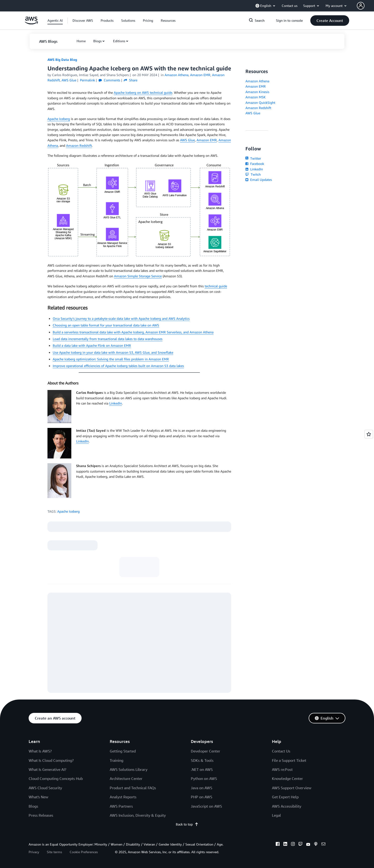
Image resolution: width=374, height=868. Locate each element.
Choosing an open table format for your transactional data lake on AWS (106, 325)
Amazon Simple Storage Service (138, 276)
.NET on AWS (202, 769)
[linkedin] (285, 845)
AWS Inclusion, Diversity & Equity (138, 815)
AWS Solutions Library (129, 769)
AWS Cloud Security (45, 788)
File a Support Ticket (289, 760)
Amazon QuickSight (260, 103)
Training (117, 760)
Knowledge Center (287, 779)
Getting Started (123, 751)
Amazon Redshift (79, 145)
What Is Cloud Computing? (51, 760)
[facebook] (278, 845)
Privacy (34, 852)
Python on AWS (204, 779)
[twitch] (301, 845)
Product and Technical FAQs (133, 788)
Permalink (87, 80)
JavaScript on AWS (206, 806)
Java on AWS (202, 788)
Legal (276, 815)
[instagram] (293, 845)
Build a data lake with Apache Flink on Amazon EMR (92, 345)
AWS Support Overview (292, 788)
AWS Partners (121, 806)
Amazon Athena (257, 81)
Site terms (54, 852)
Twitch (253, 174)
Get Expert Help (285, 797)
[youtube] (308, 845)
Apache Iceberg (59, 119)
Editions (119, 41)
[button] (365, 6)
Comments (109, 80)
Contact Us (281, 751)
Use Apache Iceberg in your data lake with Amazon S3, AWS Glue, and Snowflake (113, 352)
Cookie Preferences (84, 852)
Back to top (187, 824)
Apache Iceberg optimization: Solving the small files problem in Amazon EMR (111, 359)
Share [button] (131, 80)
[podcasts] (316, 845)
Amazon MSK (256, 97)
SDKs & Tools (202, 760)
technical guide (216, 286)
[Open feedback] (369, 434)
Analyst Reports (123, 797)
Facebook (255, 164)
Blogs (97, 41)
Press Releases (41, 815)
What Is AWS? (40, 751)
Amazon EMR (207, 140)
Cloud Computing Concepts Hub (56, 779)
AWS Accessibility (287, 806)
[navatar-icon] (361, 6)
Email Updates (259, 180)
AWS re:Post (282, 769)
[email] (323, 845)
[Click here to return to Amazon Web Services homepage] (31, 23)
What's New (38, 797)
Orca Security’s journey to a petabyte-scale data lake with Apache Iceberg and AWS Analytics (121, 318)
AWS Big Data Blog (62, 60)
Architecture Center (126, 779)
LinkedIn (116, 403)
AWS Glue (187, 140)
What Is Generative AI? (47, 769)
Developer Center (205, 751)
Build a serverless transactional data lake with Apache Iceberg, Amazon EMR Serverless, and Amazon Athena (133, 332)
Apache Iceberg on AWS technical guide (143, 92)
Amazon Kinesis (257, 92)
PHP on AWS (202, 797)
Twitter (253, 158)
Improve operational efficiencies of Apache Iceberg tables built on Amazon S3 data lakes (118, 366)
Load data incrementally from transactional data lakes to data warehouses (108, 339)
